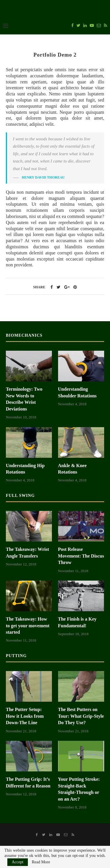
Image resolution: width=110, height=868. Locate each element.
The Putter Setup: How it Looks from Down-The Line (25, 716)
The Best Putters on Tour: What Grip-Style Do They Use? (81, 716)
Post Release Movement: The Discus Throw (81, 556)
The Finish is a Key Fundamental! (77, 622)
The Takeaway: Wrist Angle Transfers (27, 552)
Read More (41, 862)
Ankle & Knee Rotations (72, 469)
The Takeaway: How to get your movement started (28, 626)
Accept (18, 862)
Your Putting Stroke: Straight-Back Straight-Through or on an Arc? (79, 789)
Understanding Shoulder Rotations (77, 392)
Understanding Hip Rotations (25, 469)
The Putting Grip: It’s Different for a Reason (28, 782)
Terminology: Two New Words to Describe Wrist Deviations (24, 399)
